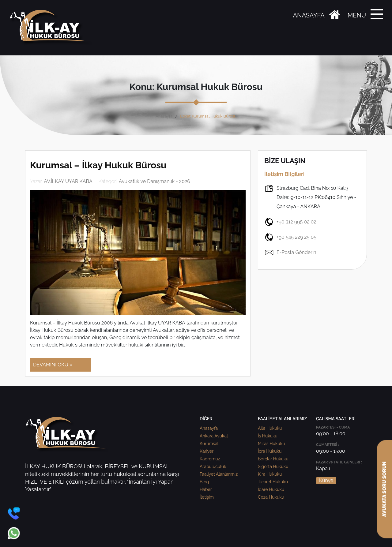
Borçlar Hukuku (273, 459)
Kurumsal (209, 444)
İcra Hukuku (270, 451)
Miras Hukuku (271, 444)
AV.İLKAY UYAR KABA (68, 181)
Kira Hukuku (270, 474)
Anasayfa (164, 116)
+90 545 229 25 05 (290, 237)
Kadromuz (210, 459)
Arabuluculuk (213, 466)
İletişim (207, 497)
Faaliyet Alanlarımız (219, 474)
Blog (204, 482)
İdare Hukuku (271, 489)
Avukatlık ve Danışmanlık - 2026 (155, 181)
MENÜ (357, 15)
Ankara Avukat (214, 436)
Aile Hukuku (270, 428)
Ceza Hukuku (271, 497)
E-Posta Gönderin (290, 253)
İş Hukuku (268, 436)
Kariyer (207, 451)
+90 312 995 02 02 (290, 222)
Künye (326, 480)
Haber (206, 489)
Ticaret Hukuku (273, 482)
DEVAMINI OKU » (53, 365)
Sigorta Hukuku (273, 466)
